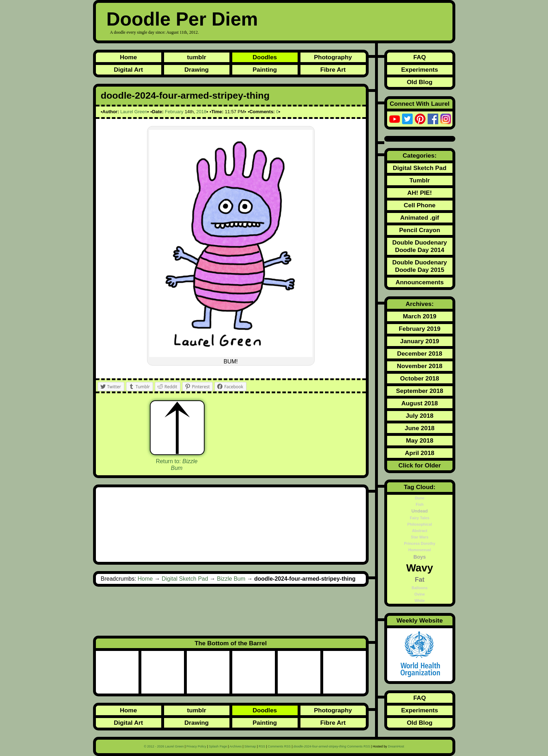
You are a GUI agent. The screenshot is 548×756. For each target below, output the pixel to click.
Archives (236, 746)
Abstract (420, 531)
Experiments (419, 70)
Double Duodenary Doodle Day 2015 (419, 266)
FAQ (420, 57)
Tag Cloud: (420, 487)
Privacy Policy (196, 746)
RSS (262, 746)
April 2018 (420, 453)
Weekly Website (419, 620)
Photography (333, 57)
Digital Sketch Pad (185, 579)
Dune (420, 498)
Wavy (420, 568)
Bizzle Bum (231, 579)
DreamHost (396, 746)
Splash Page (218, 746)
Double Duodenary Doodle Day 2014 (419, 246)
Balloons (420, 588)
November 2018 (419, 366)
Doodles (265, 57)
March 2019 (419, 316)
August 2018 (420, 403)
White (420, 601)
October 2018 (420, 378)
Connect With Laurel (419, 104)
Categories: (420, 155)
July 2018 (419, 416)
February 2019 (420, 329)
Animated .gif (420, 218)
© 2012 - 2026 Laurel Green (164, 746)
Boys (420, 557)
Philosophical (420, 524)
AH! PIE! (420, 193)
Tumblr (420, 180)
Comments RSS (279, 746)
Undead (420, 511)
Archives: (420, 304)
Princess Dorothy (419, 543)
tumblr (197, 57)
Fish (420, 504)
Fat (420, 580)
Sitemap (250, 746)
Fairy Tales (420, 518)
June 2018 (420, 428)
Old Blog (419, 82)
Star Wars (420, 537)
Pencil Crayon (420, 230)
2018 (201, 112)
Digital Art (128, 70)
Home (128, 57)
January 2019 (420, 341)
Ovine (420, 594)
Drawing (196, 70)
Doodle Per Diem (182, 19)
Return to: (177, 465)
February (174, 112)
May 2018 (420, 440)
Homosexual (420, 550)
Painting (265, 70)
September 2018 (420, 391)
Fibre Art (333, 70)
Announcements (420, 282)
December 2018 (420, 354)
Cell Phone (420, 205)
